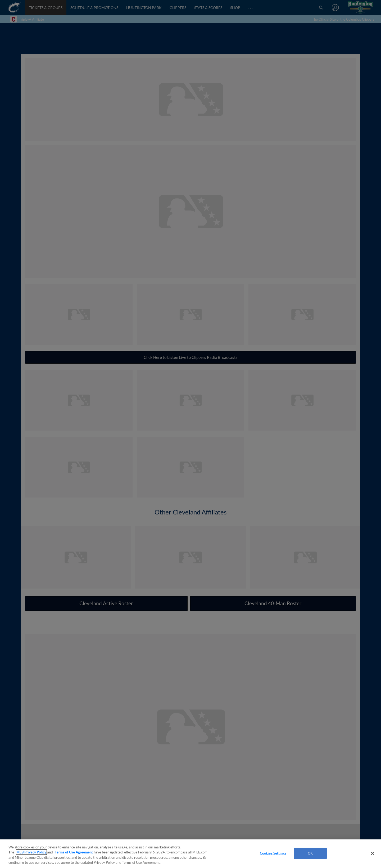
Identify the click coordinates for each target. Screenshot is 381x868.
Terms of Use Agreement (74, 852)
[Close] (373, 853)
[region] (190, 854)
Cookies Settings (273, 853)
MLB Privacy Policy (31, 852)
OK (310, 853)
